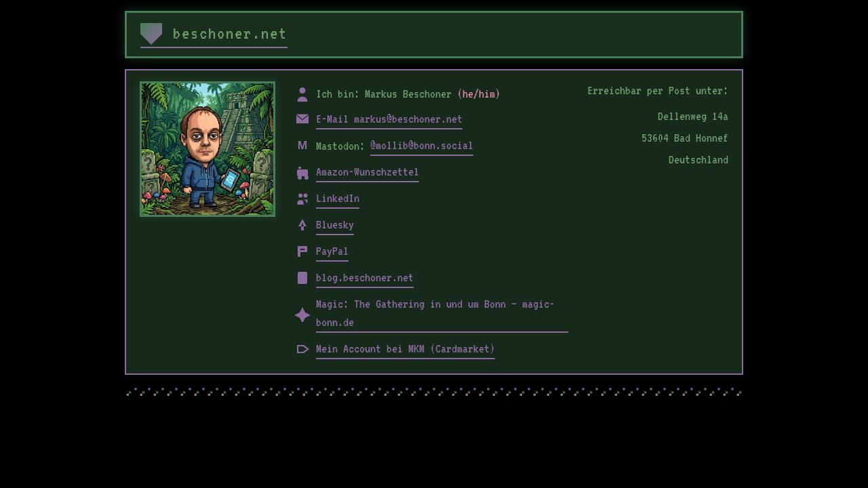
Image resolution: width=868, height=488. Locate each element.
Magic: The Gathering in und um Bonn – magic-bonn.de (435, 313)
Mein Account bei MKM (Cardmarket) (406, 348)
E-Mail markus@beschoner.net (389, 119)
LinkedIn (338, 198)
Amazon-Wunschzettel (368, 171)
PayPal (332, 251)
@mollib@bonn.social (422, 145)
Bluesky (335, 224)
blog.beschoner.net (365, 277)
